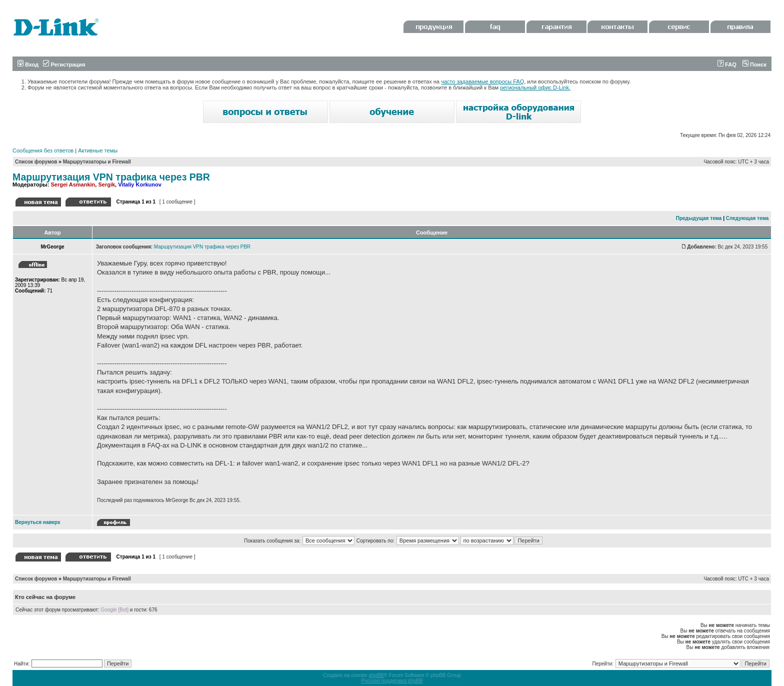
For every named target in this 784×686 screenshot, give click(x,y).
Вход (28, 64)
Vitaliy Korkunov (140, 184)
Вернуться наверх (38, 522)
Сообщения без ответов (43, 150)
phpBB (376, 675)
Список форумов (36, 162)
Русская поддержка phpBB (392, 681)
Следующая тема (747, 218)
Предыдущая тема (699, 218)
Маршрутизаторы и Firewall (97, 162)
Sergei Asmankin (73, 184)
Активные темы (98, 150)
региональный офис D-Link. (535, 87)
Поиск (754, 64)
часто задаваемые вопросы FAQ (482, 81)
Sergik (106, 184)
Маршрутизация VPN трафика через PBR (111, 177)
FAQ (727, 64)
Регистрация (64, 64)
